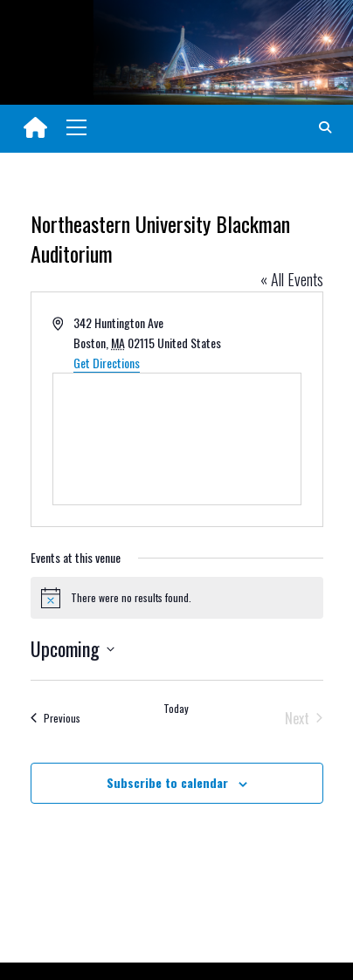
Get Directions (107, 363)
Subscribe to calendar (167, 782)
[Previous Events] (55, 718)
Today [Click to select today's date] (176, 709)
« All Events (292, 279)
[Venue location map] (177, 439)
